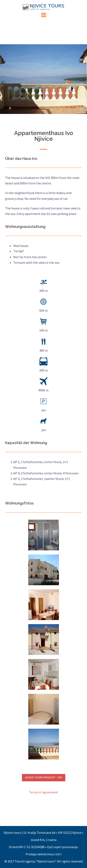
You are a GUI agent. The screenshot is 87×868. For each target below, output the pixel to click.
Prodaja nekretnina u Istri (43, 854)
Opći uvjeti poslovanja (62, 847)
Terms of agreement (44, 792)
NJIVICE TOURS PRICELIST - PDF (44, 778)
